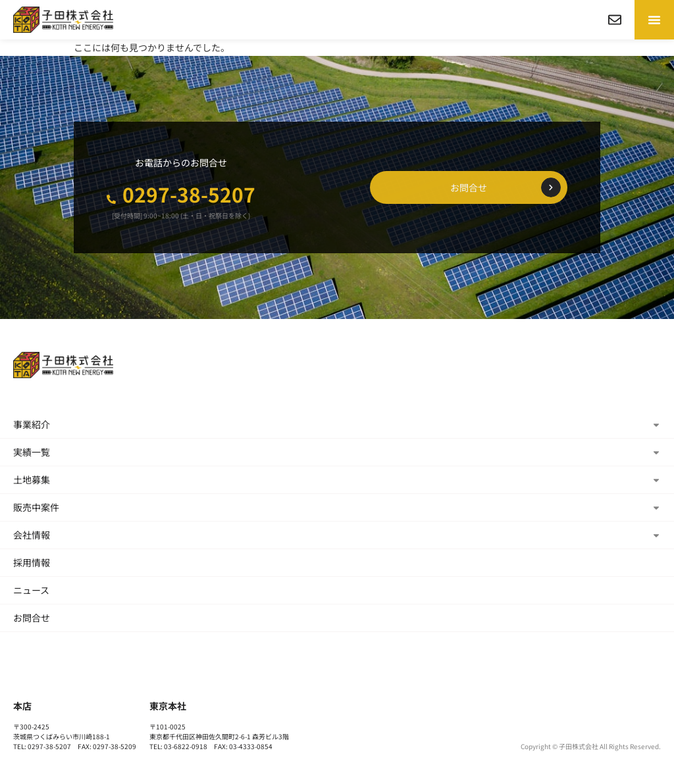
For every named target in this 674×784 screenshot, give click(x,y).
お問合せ (32, 618)
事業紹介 (337, 424)
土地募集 (337, 479)
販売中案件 (337, 507)
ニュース (31, 590)
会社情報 (337, 535)
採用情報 (32, 562)
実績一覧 (337, 452)
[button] (654, 20)
